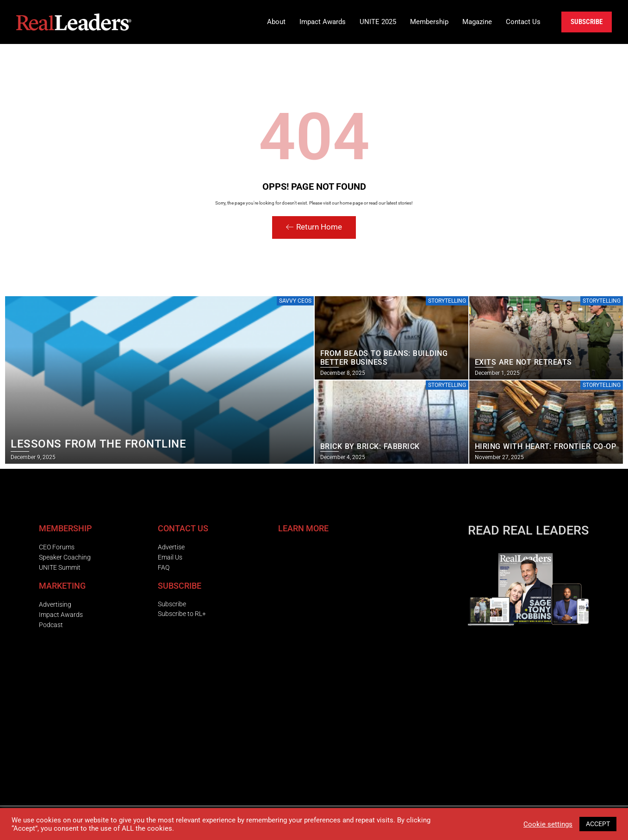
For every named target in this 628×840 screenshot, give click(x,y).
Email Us (170, 557)
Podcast (51, 625)
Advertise (171, 547)
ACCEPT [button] (598, 824)
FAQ (164, 567)
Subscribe (172, 604)
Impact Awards (323, 22)
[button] (276, 22)
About (276, 22)
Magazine (477, 22)
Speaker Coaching (65, 557)
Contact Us (523, 22)
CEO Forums (57, 547)
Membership (429, 22)
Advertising (55, 604)
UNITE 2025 (378, 22)
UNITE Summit (60, 567)
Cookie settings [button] (548, 824)
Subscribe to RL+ (182, 614)
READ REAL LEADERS (528, 530)
